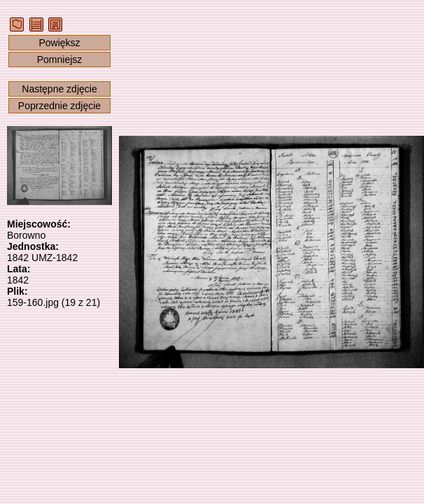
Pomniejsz (60, 59)
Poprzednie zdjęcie (59, 106)
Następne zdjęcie (59, 89)
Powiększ (59, 43)
